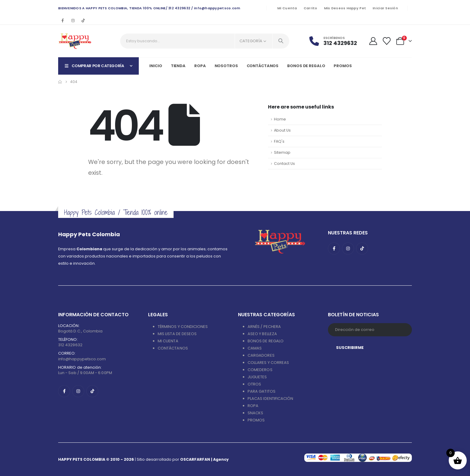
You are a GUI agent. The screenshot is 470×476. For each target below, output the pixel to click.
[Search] (281, 41)
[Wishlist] (387, 41)
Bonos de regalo (306, 66)
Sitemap (282, 152)
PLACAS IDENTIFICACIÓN (270, 399)
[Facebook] (63, 20)
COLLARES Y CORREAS (268, 363)
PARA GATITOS (262, 391)
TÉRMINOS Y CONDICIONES (183, 327)
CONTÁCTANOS (173, 348)
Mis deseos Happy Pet (345, 8)
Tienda (178, 66)
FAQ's (279, 141)
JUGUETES (257, 377)
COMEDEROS (260, 370)
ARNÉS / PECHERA (264, 327)
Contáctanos (263, 66)
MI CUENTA (168, 341)
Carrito (311, 8)
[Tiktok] (83, 20)
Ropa (200, 66)
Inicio (156, 66)
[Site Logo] (75, 41)
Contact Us (284, 164)
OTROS (254, 384)
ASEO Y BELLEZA (262, 334)
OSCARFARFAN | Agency (204, 459)
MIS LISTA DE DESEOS (177, 334)
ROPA (253, 406)
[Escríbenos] (337, 41)
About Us (282, 130)
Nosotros (226, 66)
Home (280, 119)
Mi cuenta (287, 8)
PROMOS (343, 66)
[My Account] (373, 41)
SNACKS (255, 413)
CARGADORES (261, 355)
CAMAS (255, 348)
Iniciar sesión (385, 8)
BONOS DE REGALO (266, 341)
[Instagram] (73, 20)
